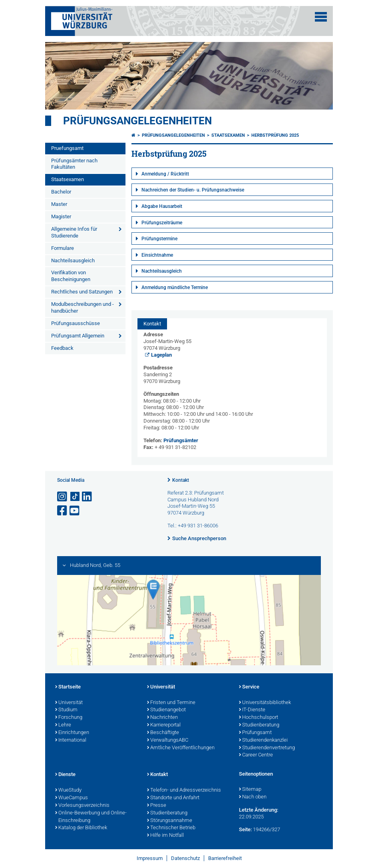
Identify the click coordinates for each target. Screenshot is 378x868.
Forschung (69, 718)
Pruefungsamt (67, 148)
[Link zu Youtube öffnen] (75, 511)
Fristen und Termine (171, 703)
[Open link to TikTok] (75, 497)
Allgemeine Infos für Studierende (74, 232)
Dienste (65, 775)
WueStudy (68, 790)
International (71, 740)
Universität (69, 703)
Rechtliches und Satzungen (82, 292)
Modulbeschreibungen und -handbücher (83, 307)
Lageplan (161, 355)
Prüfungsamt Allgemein (78, 336)
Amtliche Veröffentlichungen (181, 748)
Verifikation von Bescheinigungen (71, 276)
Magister (61, 217)
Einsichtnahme (157, 255)
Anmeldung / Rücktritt (165, 174)
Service (249, 687)
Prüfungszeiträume (162, 223)
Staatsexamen (68, 179)
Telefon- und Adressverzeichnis (184, 790)
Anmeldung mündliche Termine (175, 287)
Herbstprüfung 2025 (275, 135)
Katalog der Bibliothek (81, 828)
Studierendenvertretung (267, 748)
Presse (157, 806)
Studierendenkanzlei (263, 740)
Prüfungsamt (255, 733)
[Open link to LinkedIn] (88, 497)
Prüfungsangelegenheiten (137, 121)
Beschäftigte (163, 733)
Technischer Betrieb (171, 828)
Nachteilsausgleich (73, 260)
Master (59, 204)
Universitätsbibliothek (265, 703)
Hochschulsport (259, 718)
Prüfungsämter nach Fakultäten (74, 164)
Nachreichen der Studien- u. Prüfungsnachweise (193, 190)
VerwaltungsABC (168, 740)
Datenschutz (185, 858)
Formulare (63, 248)
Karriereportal (164, 725)
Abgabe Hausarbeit (162, 206)
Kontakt (181, 480)
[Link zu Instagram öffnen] (63, 497)
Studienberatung (259, 725)
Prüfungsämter (181, 440)
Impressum (150, 858)
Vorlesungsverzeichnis (82, 806)
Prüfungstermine (159, 239)
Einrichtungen (72, 733)
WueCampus (72, 798)
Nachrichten (162, 718)
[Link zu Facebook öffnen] (63, 511)
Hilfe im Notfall (165, 836)
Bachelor (61, 192)
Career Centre (256, 755)
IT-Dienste (252, 710)
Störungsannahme (170, 821)
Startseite (68, 687)
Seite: (245, 829)
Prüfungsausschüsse (76, 323)
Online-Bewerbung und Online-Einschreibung (91, 817)
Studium (66, 710)
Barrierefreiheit (225, 858)
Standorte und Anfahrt (173, 798)
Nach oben (253, 797)
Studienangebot (166, 710)
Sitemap (250, 790)
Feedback (62, 348)
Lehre (63, 725)
